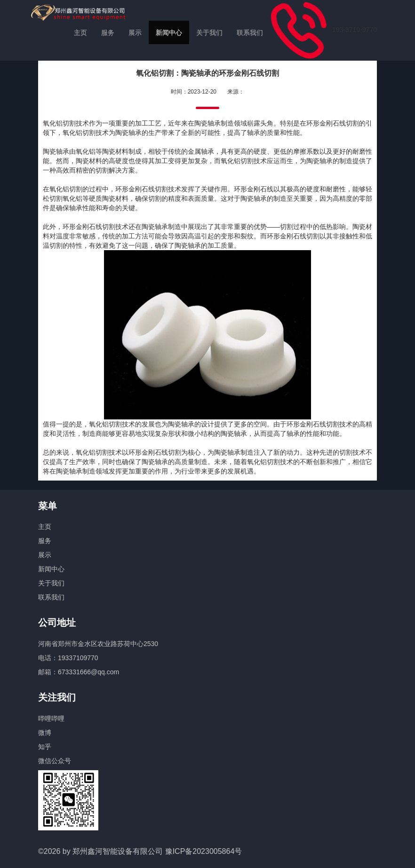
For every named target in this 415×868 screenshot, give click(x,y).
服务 (108, 32)
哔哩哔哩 (51, 718)
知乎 (45, 747)
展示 (135, 32)
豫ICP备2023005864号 (204, 851)
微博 (45, 733)
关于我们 (209, 32)
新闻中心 (169, 32)
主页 (80, 32)
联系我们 (250, 32)
